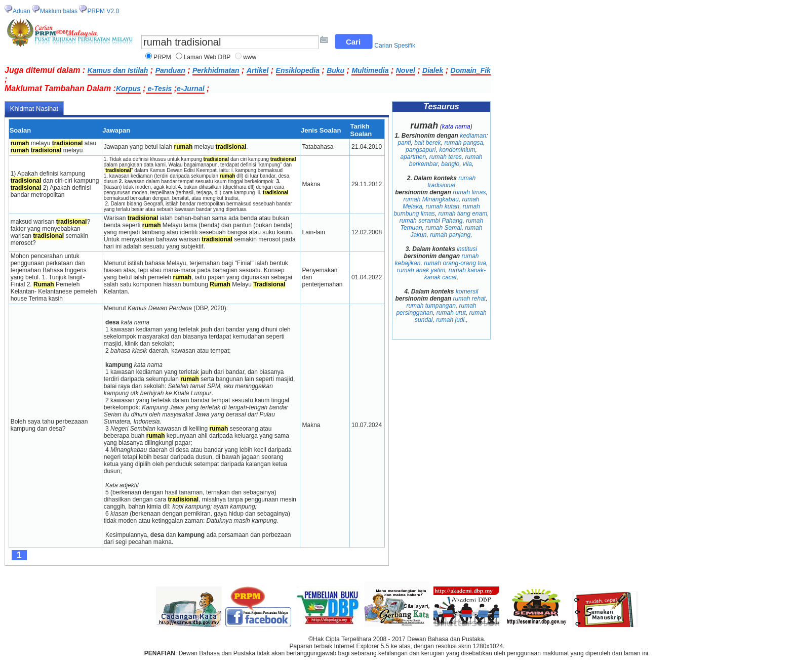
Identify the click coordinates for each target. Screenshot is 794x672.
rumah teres (446, 157)
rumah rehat (469, 299)
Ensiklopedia (298, 70)
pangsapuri (421, 150)
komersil (467, 291)
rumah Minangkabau (431, 199)
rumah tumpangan (431, 306)
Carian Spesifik (395, 46)
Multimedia (370, 70)
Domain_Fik (471, 70)
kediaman (473, 136)
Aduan (22, 11)
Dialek (433, 70)
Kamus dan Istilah (118, 70)
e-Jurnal (190, 89)
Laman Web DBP (207, 57)
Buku (335, 70)
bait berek (428, 143)
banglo (450, 164)
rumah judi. (451, 320)
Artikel (258, 70)
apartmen (413, 157)
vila (467, 164)
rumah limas (469, 192)
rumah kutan (442, 206)
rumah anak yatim (421, 270)
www (250, 57)
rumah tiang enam (463, 214)
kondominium (457, 150)
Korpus (128, 89)
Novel (406, 70)
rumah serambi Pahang (431, 221)
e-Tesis (159, 89)
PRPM (162, 57)
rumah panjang (450, 235)
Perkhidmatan (216, 70)
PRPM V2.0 (103, 11)
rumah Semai (443, 228)
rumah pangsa (464, 143)
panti (404, 143)
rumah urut (451, 313)
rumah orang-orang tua (455, 263)
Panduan (170, 70)
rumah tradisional (451, 182)
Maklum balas (59, 11)
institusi (467, 249)
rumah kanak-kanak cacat (455, 274)
